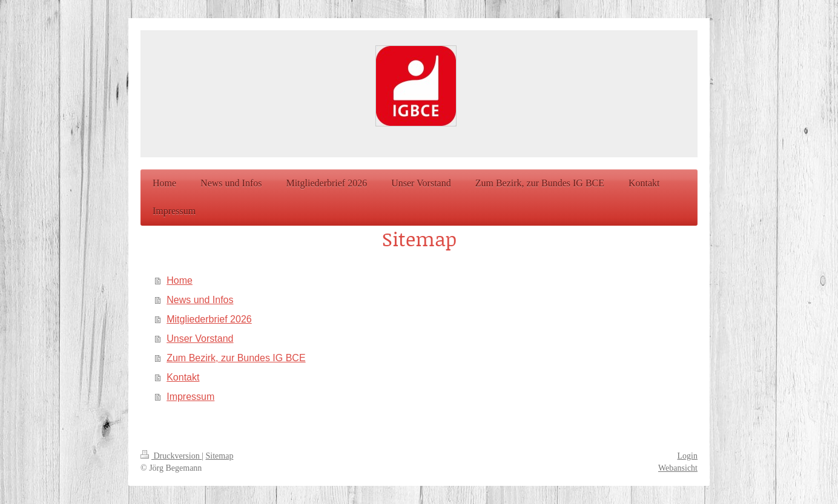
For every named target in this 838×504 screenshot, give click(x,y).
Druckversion (171, 456)
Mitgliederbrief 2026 (209, 319)
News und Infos (200, 300)
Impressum (190, 397)
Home (180, 280)
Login (688, 456)
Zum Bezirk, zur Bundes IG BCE (236, 358)
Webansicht (678, 468)
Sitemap (220, 456)
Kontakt (183, 377)
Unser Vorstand (200, 339)
